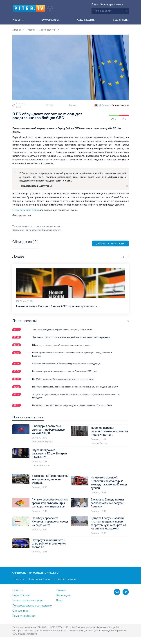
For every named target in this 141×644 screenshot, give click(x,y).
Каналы (61, 591)
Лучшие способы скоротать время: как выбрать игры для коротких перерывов (71, 337)
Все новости (119, 321)
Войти (95, 4)
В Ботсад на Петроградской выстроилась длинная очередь (62, 345)
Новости (18, 20)
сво (32, 226)
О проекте (18, 579)
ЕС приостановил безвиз (26, 210)
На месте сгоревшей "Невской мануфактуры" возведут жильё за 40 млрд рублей (72, 405)
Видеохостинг (21, 596)
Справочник (20, 611)
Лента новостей (33, 230)
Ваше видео (63, 596)
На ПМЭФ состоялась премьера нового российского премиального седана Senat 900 (75, 387)
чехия (57, 226)
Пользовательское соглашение (32, 606)
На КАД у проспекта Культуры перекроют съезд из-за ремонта (63, 379)
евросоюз (23, 226)
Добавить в (111, 105)
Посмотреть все (22, 245)
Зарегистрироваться (112, 4)
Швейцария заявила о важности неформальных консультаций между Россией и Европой (72, 354)
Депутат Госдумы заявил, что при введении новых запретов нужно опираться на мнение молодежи (72, 396)
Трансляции (121, 20)
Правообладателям (40, 579)
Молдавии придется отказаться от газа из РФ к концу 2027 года (64, 371)
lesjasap (73, 105)
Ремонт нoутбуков (24, 616)
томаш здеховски (44, 226)
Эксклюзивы (50, 20)
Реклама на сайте (66, 579)
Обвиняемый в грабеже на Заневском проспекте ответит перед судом (67, 363)
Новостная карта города (28, 601)
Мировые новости (52, 230)
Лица (59, 601)
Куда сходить (86, 20)
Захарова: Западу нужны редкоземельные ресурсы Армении (62, 329)
